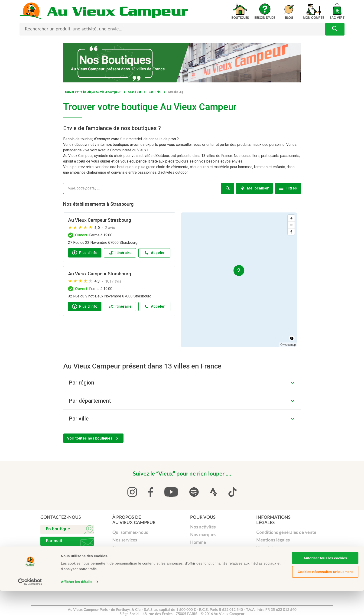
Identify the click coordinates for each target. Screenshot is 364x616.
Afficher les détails (76, 607)
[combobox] (142, 188)
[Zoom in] (291, 218)
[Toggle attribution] (292, 338)
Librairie (198, 565)
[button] (182, 383)
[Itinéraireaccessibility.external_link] (120, 253)
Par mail (54, 541)
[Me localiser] (254, 188)
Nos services (125, 540)
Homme (198, 543)
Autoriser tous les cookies (325, 583)
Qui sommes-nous (130, 533)
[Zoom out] (291, 225)
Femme (197, 550)
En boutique (58, 529)
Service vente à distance (136, 571)
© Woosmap (288, 345)
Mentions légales (273, 540)
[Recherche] (228, 188)
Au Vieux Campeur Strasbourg (100, 220)
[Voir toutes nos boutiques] (93, 438)
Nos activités (203, 527)
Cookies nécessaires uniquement (325, 597)
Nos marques (203, 535)
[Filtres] (288, 188)
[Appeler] (154, 253)
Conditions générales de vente (286, 533)
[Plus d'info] (85, 253)
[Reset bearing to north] (291, 232)
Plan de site (268, 556)
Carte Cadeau (126, 563)
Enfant (197, 558)
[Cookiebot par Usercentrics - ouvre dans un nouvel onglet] (30, 607)
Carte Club (123, 556)
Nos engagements (130, 548)
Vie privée (266, 548)
